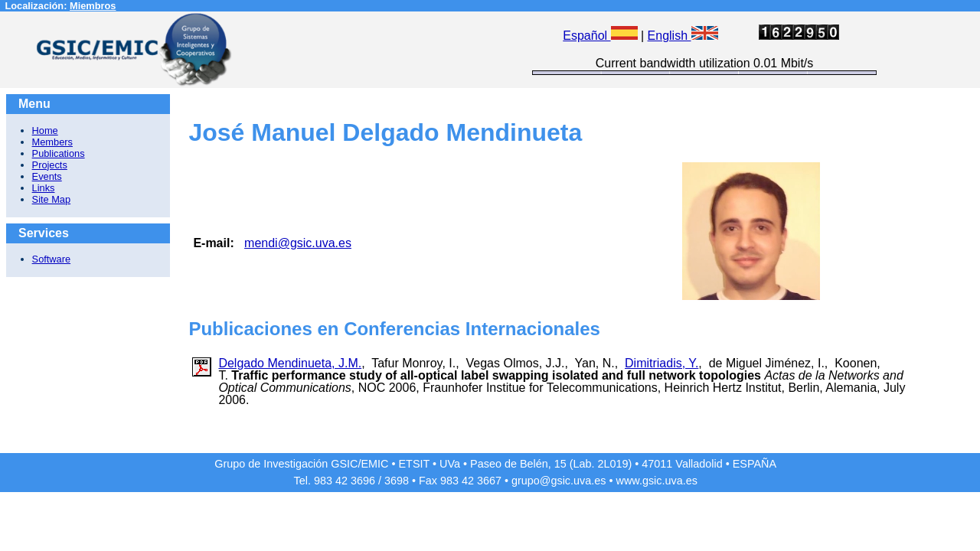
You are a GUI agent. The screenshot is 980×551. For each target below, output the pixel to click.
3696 (363, 481)
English (683, 36)
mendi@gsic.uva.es (298, 243)
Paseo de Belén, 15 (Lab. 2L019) (551, 464)
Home (45, 130)
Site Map (52, 199)
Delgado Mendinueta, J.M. (290, 363)
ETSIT (415, 464)
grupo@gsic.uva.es (559, 481)
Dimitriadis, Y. (661, 363)
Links (44, 188)
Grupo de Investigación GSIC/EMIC (301, 464)
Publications (59, 153)
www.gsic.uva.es (657, 481)
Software (52, 259)
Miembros (93, 6)
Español (600, 36)
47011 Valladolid (682, 464)
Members (52, 142)
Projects (50, 165)
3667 (489, 481)
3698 (397, 481)
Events (47, 176)
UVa (450, 464)
